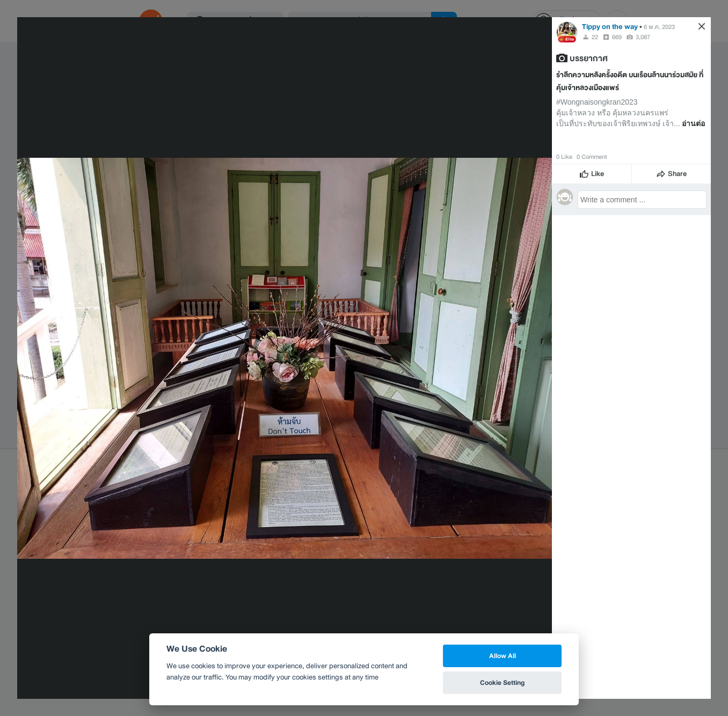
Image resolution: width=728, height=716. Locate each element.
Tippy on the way (610, 27)
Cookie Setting (502, 682)
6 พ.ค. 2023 (659, 27)
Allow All (503, 656)
